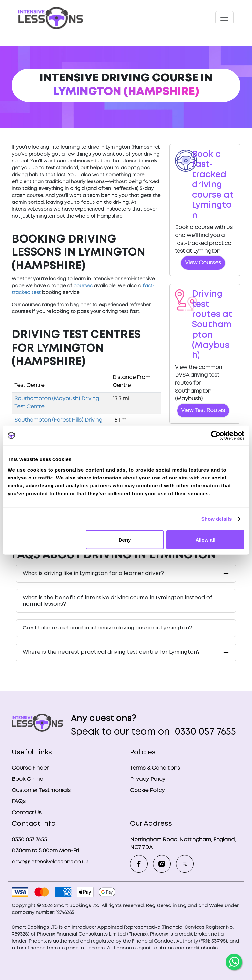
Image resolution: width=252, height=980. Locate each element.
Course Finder (30, 768)
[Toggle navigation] (224, 18)
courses (83, 286)
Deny (125, 539)
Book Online (27, 779)
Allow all (205, 539)
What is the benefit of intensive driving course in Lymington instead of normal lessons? (118, 601)
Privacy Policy (148, 779)
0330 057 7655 (204, 732)
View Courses (203, 263)
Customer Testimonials (41, 790)
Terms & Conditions (155, 768)
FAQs (19, 802)
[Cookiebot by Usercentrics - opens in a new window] (216, 436)
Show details (217, 519)
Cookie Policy (147, 790)
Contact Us (27, 813)
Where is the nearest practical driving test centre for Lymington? (111, 652)
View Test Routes (203, 410)
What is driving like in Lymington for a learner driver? (93, 574)
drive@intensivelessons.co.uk (50, 862)
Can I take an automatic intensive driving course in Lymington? (107, 628)
